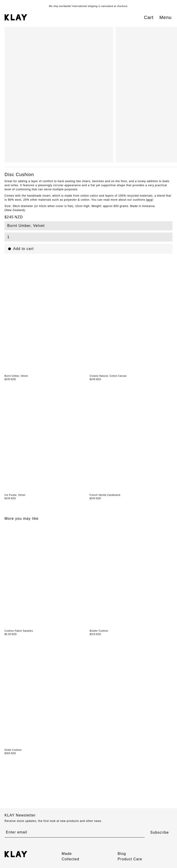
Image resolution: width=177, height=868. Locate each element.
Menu (165, 17)
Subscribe (160, 832)
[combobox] (88, 226)
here (149, 200)
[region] (91, 95)
